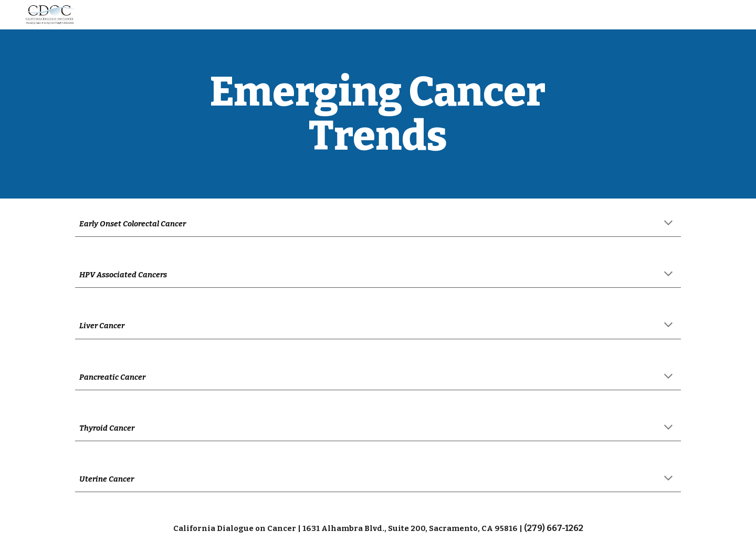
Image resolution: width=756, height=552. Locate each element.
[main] (378, 114)
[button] (668, 224)
